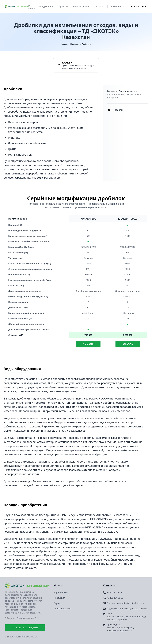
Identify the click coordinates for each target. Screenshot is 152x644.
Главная (65, 44)
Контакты (98, 6)
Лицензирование (81, 6)
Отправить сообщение (25, 628)
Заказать (88, 344)
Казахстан (118, 6)
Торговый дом (61, 592)
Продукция (46, 6)
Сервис (63, 6)
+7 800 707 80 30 (139, 6)
